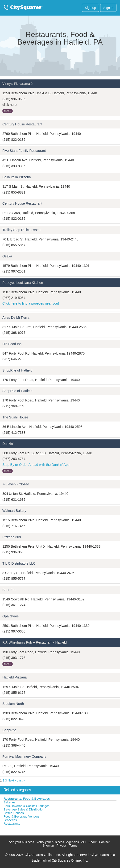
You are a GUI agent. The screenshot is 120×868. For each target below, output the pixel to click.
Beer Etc (9, 590)
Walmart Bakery (14, 511)
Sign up (90, 8)
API (84, 842)
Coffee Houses (14, 813)
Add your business (21, 842)
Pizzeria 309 (12, 537)
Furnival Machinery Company (24, 756)
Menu (8, 111)
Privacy (61, 845)
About (92, 842)
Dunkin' (8, 444)
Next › (12, 780)
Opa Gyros (10, 616)
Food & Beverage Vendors (22, 816)
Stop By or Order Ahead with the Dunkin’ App (36, 465)
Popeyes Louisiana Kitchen (23, 283)
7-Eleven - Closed (16, 484)
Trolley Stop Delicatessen (21, 230)
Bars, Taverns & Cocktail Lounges (27, 806)
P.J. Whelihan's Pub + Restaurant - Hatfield (35, 642)
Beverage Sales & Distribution (24, 809)
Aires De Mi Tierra (16, 318)
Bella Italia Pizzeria (17, 177)
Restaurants (12, 824)
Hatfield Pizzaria (14, 677)
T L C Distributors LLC (19, 563)
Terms (73, 845)
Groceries (10, 820)
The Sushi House (15, 417)
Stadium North (13, 704)
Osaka (7, 256)
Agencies (72, 842)
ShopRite (9, 730)
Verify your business (50, 842)
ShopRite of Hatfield (17, 370)
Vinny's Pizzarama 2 (18, 84)
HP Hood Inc (12, 344)
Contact (104, 842)
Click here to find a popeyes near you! (31, 303)
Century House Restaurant (22, 124)
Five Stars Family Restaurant (24, 151)
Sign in (108, 8)
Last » (21, 780)
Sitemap (48, 845)
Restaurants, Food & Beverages (27, 799)
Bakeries (10, 802)
